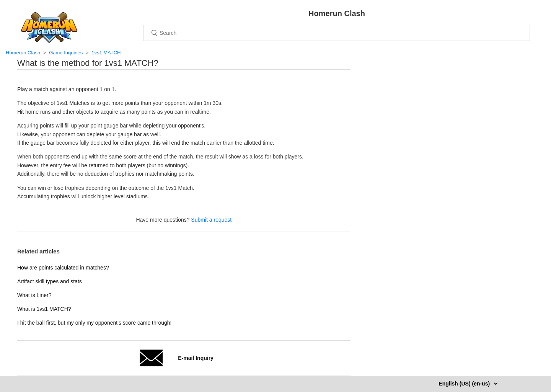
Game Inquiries (66, 53)
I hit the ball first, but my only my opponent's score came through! (94, 323)
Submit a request (211, 220)
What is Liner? (34, 295)
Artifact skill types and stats (50, 281)
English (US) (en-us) (465, 384)
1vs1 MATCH (106, 53)
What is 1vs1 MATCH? (44, 309)
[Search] (337, 33)
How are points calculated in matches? (63, 268)
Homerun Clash (23, 53)
